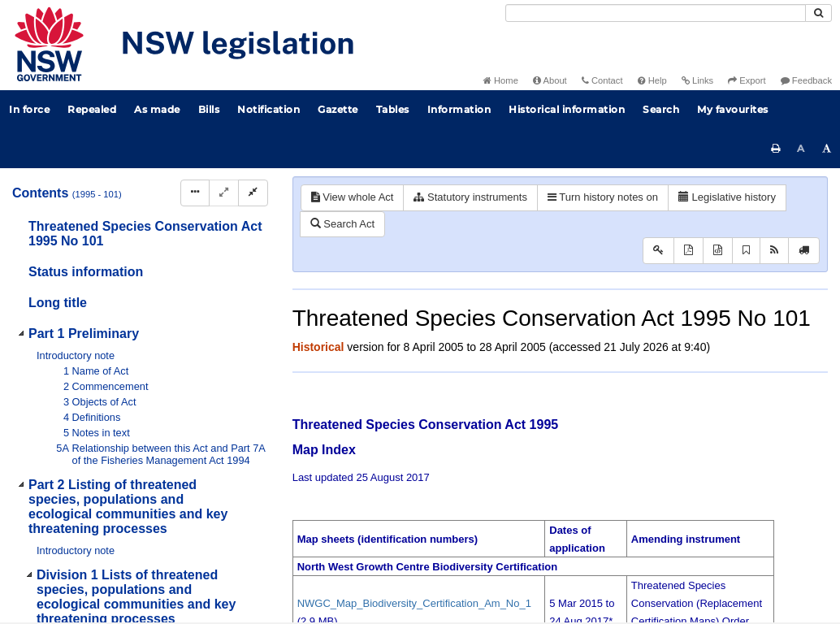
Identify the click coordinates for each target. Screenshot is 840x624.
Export (747, 80)
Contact (602, 80)
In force (29, 109)
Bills (209, 109)
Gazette (338, 109)
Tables (393, 109)
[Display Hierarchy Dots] (195, 193)
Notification (268, 109)
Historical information (567, 109)
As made (157, 109)
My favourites (733, 109)
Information (459, 109)
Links (697, 80)
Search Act (342, 224)
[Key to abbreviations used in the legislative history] (658, 251)
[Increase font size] (827, 149)
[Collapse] (253, 193)
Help (652, 80)
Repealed (92, 109)
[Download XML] (718, 251)
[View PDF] (688, 251)
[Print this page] (776, 149)
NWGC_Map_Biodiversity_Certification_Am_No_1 (414, 603)
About (550, 80)
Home (501, 80)
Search (661, 109)
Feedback (806, 80)
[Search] (656, 13)
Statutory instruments (470, 197)
